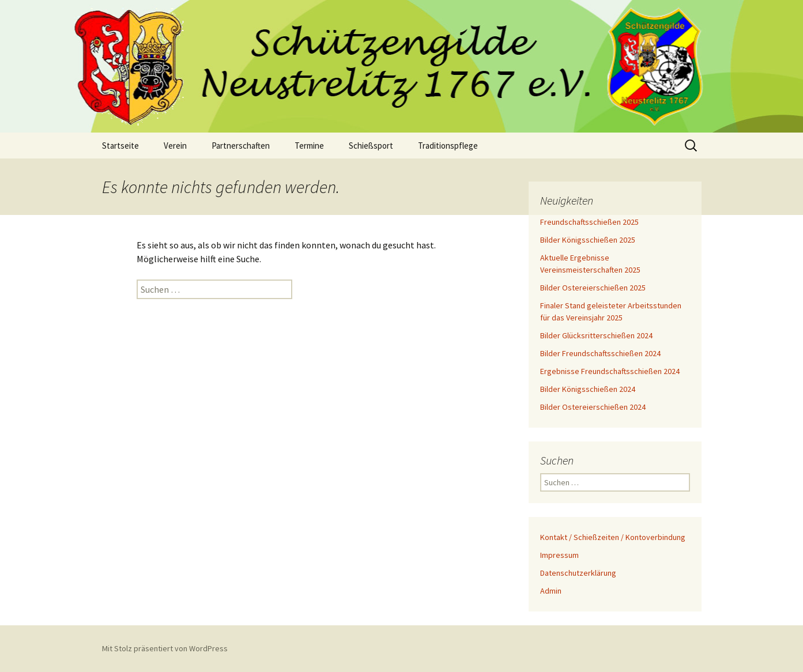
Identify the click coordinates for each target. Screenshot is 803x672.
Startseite (120, 146)
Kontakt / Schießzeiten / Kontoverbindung (613, 537)
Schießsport (371, 146)
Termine (309, 146)
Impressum (559, 555)
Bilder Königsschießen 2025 (588, 240)
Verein (175, 146)
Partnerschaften (241, 146)
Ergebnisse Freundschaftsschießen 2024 (610, 371)
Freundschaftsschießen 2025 (589, 222)
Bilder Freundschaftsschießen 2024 (600, 353)
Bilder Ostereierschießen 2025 (593, 288)
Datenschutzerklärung (578, 573)
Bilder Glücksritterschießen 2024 (596, 335)
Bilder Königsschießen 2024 (588, 389)
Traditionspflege (448, 146)
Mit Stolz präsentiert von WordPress (165, 648)
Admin (551, 591)
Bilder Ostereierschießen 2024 (593, 407)
